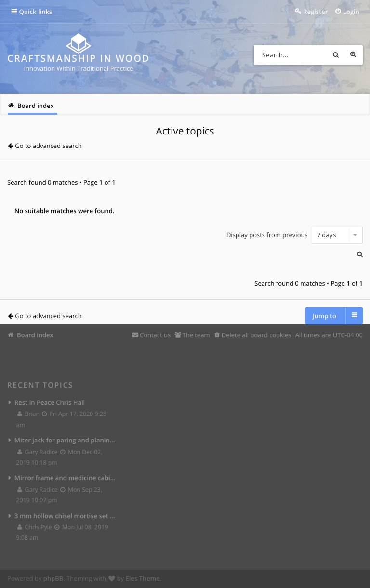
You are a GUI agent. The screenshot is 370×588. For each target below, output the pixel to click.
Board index (35, 335)
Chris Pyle (35, 527)
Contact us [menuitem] (155, 335)
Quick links (36, 12)
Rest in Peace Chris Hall (50, 402)
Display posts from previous (295, 235)
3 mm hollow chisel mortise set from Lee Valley (65, 516)
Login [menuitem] (351, 12)
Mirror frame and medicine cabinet (65, 478)
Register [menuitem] (315, 12)
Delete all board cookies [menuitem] (257, 335)
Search (336, 55)
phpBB (53, 578)
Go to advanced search (48, 146)
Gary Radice (38, 452)
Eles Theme (143, 578)
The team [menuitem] (196, 335)
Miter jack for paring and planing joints (65, 440)
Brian (29, 414)
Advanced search (353, 55)
